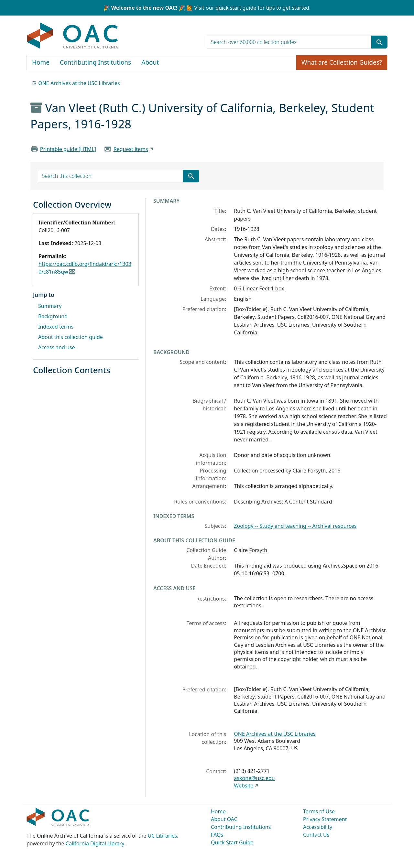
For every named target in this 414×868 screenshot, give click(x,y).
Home (41, 62)
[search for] (289, 42)
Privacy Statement (325, 819)
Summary (50, 306)
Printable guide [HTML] (68, 149)
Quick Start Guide (232, 842)
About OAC (224, 819)
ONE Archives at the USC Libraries (79, 83)
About (150, 62)
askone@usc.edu (254, 778)
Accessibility (318, 827)
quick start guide (236, 8)
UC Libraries (163, 836)
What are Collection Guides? (342, 62)
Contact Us (316, 835)
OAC (73, 36)
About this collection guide (71, 337)
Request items (131, 149)
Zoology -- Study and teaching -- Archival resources (295, 526)
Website (244, 786)
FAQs (217, 835)
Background (53, 316)
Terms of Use (319, 811)
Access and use (57, 347)
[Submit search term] (379, 42)
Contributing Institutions (95, 62)
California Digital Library (95, 843)
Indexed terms (56, 327)
